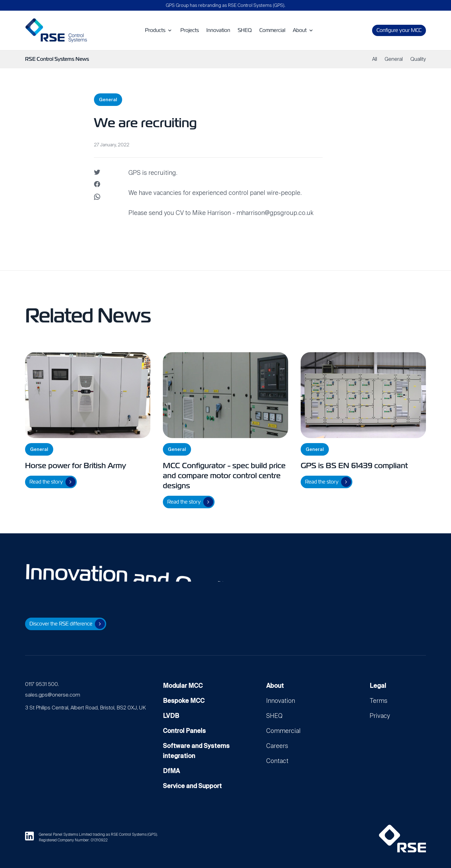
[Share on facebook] (97, 185)
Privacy (380, 716)
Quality (418, 59)
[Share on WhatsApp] (97, 198)
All (375, 59)
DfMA (171, 771)
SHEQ (274, 716)
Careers (277, 746)
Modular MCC (183, 686)
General (394, 59)
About (275, 686)
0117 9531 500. (42, 684)
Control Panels (184, 731)
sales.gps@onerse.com (53, 695)
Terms (378, 701)
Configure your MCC (399, 30)
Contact (277, 761)
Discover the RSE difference (67, 624)
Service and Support (192, 786)
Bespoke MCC (184, 701)
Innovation (281, 701)
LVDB (171, 716)
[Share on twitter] (97, 173)
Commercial (283, 731)
